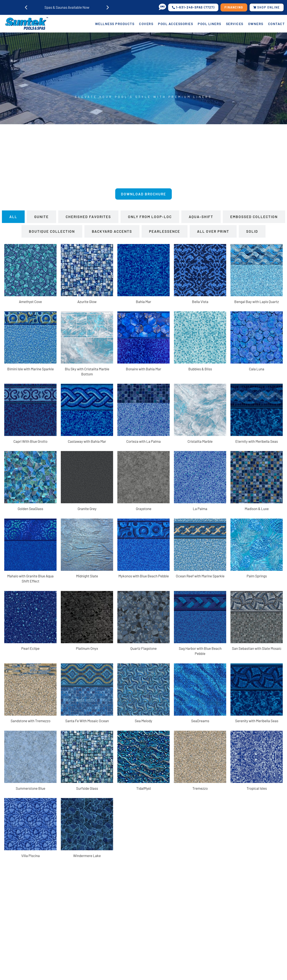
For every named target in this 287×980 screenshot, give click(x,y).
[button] (26, 8)
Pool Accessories (175, 24)
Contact (276, 24)
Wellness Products (115, 24)
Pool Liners (210, 24)
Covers (146, 24)
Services (235, 24)
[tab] (13, 218)
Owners (256, 24)
